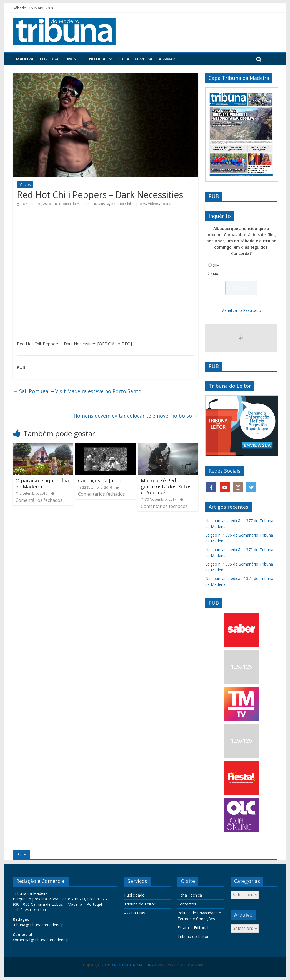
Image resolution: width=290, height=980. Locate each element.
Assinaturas (135, 913)
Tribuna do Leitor (140, 904)
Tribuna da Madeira (74, 204)
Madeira (25, 59)
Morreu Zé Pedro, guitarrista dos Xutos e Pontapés (166, 486)
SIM (216, 265)
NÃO (217, 274)
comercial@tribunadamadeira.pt (41, 940)
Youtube (168, 204)
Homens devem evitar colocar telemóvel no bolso (136, 416)
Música (104, 204)
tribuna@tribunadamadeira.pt (39, 925)
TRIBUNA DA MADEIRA (133, 965)
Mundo (75, 59)
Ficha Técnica (190, 895)
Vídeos (25, 185)
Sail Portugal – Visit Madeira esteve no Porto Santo (77, 391)
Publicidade (134, 895)
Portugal (50, 59)
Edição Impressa (135, 59)
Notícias (98, 59)
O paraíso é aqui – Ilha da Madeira (42, 483)
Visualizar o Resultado (241, 310)
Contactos (187, 904)
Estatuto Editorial (193, 928)
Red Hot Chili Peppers (129, 204)
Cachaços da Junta (100, 480)
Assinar (167, 59)
